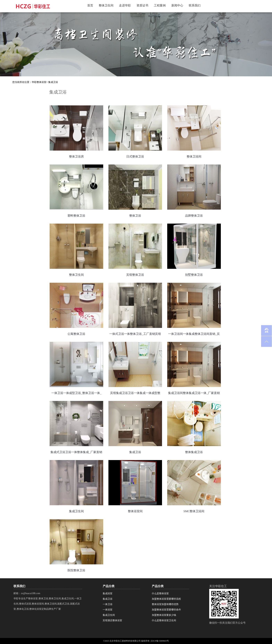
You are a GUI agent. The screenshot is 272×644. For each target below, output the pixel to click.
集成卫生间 (109, 615)
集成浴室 (108, 593)
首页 (90, 5)
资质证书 (142, 5)
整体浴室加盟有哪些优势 (165, 604)
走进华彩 (125, 5)
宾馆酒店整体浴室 (112, 620)
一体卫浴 (108, 604)
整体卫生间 (106, 5)
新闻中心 (177, 5)
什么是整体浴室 (160, 593)
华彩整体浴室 (39, 82)
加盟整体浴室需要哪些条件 (166, 610)
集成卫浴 (53, 82)
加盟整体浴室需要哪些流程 (166, 599)
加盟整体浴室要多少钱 (164, 615)
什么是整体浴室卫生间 (164, 620)
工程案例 (160, 5)
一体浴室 (108, 610)
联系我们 (195, 5)
